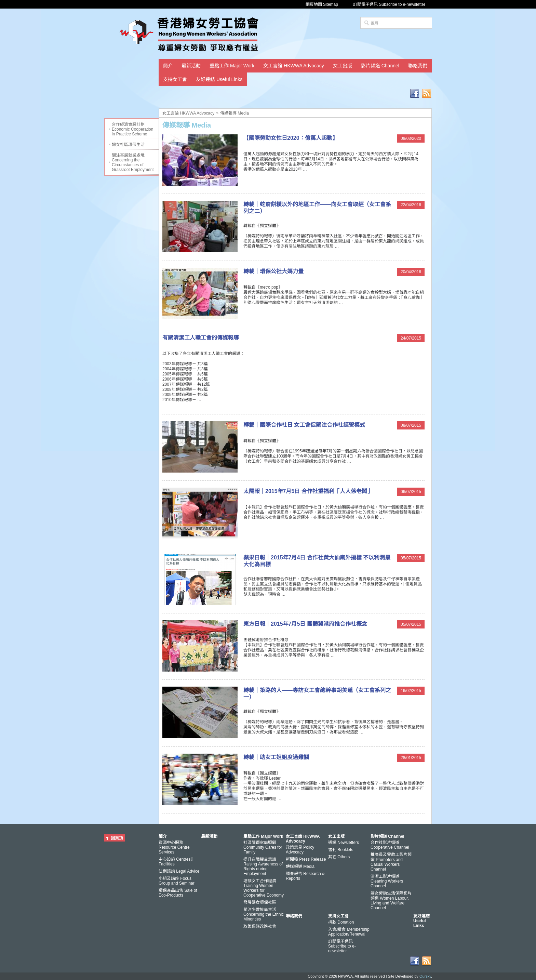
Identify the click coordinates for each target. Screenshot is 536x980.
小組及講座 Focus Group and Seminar (177, 881)
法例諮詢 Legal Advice (179, 871)
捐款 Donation (341, 922)
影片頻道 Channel (380, 66)
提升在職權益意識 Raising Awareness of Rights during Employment (263, 866)
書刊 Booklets (341, 850)
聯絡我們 (418, 66)
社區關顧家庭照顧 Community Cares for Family (263, 847)
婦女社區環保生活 (128, 145)
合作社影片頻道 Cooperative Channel (390, 845)
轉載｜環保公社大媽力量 (273, 271)
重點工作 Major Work (232, 66)
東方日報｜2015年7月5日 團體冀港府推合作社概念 (305, 624)
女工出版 (343, 66)
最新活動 (191, 66)
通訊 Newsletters (344, 843)
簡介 (168, 66)
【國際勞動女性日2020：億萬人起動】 (291, 138)
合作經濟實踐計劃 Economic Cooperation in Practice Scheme (132, 129)
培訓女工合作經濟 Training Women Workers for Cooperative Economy (264, 888)
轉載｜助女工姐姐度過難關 (276, 757)
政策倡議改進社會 (260, 926)
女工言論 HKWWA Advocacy (294, 66)
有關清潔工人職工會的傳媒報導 (201, 338)
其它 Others (339, 857)
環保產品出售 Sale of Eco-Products (178, 893)
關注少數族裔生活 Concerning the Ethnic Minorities (264, 914)
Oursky (425, 976)
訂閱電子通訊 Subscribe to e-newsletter (389, 4)
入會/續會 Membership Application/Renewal (349, 932)
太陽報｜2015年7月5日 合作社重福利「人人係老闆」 (308, 491)
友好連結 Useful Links (219, 79)
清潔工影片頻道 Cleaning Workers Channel (387, 881)
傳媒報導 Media (234, 113)
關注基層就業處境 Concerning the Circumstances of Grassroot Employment (133, 162)
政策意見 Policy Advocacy (300, 850)
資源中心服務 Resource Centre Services (174, 847)
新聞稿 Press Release (306, 859)
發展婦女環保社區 (260, 902)
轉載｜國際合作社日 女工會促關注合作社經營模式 (304, 425)
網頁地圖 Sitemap (322, 4)
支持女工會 (175, 79)
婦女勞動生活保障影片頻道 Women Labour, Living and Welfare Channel (391, 900)
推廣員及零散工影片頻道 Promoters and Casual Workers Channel (391, 862)
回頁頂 (117, 838)
